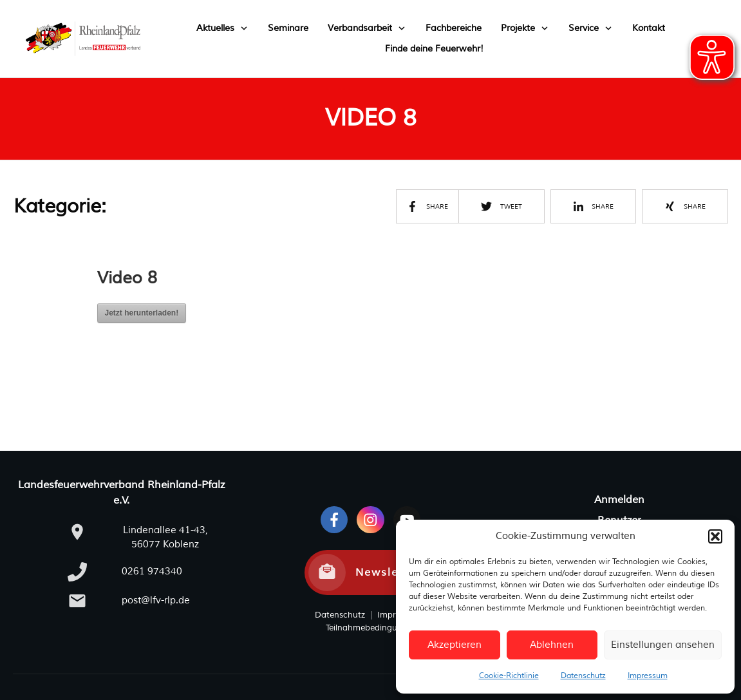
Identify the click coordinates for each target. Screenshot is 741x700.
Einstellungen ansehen (663, 645)
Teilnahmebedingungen (371, 628)
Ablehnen (552, 645)
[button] (715, 536)
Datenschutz (583, 676)
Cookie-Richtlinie (509, 676)
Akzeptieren (455, 645)
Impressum (648, 676)
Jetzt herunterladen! (142, 313)
